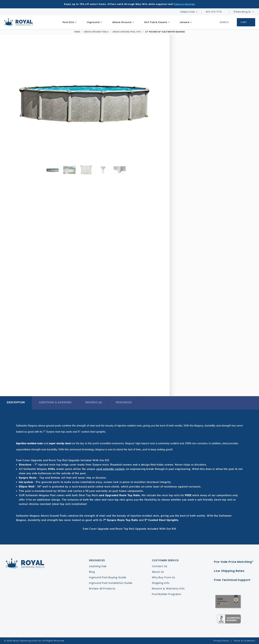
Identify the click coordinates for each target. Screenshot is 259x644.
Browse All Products (102, 589)
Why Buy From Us (164, 577)
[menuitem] (70, 22)
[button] (12, 101)
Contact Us (160, 566)
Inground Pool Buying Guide (108, 577)
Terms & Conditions (244, 641)
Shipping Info (161, 583)
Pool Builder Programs (167, 594)
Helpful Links (188, 12)
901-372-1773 (215, 12)
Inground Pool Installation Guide (111, 583)
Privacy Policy (221, 641)
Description (16, 402)
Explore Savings (185, 4)
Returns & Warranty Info (168, 589)
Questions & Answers (55, 402)
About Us (158, 572)
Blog (92, 572)
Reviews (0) (94, 402)
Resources (124, 402)
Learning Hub (98, 566)
